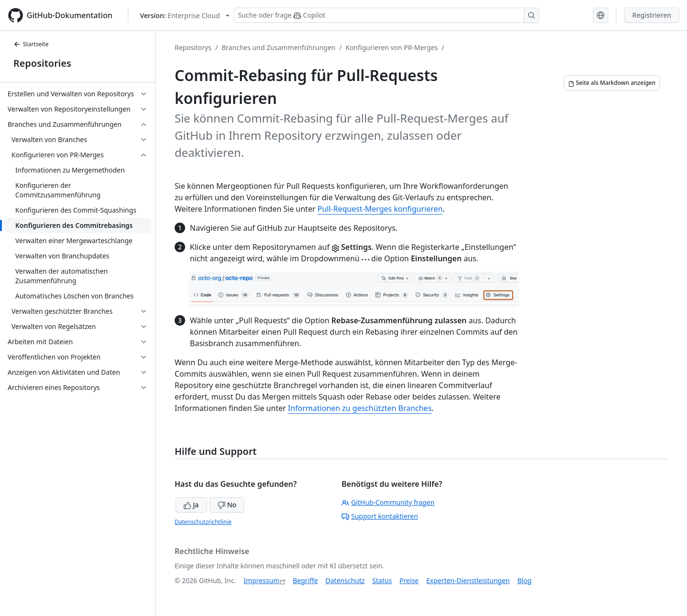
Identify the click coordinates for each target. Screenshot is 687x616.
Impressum (262, 580)
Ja (191, 505)
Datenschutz (345, 580)
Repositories (42, 63)
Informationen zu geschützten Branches (359, 408)
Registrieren (652, 15)
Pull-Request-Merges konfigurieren (380, 209)
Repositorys (193, 47)
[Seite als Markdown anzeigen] (612, 83)
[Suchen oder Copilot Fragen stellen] (386, 15)
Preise (409, 580)
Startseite (31, 44)
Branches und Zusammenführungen (278, 47)
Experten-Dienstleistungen (468, 580)
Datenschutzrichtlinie (203, 522)
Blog (525, 580)
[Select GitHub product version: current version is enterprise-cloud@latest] (185, 15)
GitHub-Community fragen (388, 502)
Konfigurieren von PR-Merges (391, 47)
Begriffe (306, 580)
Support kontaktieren (380, 516)
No (227, 505)
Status (382, 580)
